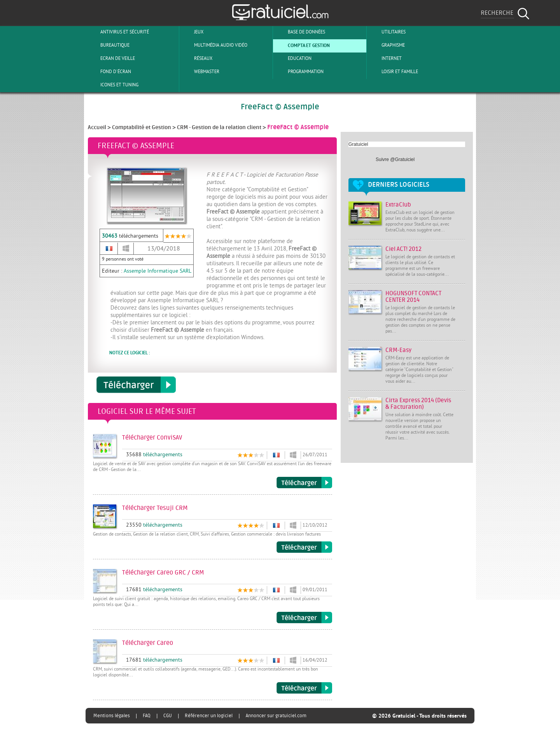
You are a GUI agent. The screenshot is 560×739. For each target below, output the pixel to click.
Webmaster (200, 72)
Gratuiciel (358, 144)
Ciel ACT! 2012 (403, 249)
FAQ (147, 716)
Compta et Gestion (302, 45)
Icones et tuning (113, 85)
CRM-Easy (398, 350)
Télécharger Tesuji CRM (304, 547)
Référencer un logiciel (209, 716)
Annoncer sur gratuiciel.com (276, 716)
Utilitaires (387, 32)
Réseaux (197, 58)
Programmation (299, 72)
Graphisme (387, 45)
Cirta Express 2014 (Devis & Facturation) (418, 404)
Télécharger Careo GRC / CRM (304, 618)
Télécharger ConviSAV (304, 483)
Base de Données (300, 32)
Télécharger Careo (304, 688)
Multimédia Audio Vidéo (214, 45)
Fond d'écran (109, 72)
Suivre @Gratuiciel (395, 159)
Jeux (192, 32)
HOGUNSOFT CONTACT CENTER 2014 (413, 297)
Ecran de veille (111, 58)
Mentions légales (112, 716)
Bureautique (108, 45)
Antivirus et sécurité (118, 32)
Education (293, 58)
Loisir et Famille (393, 72)
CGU (168, 716)
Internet (385, 58)
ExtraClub (398, 205)
